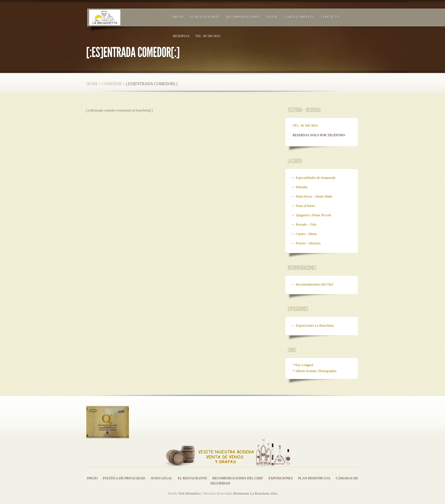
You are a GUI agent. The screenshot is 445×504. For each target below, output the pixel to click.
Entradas (302, 187)
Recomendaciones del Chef (314, 284)
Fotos (272, 17)
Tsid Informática (189, 493)
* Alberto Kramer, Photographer (315, 371)
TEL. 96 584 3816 (208, 36)
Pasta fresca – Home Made (314, 196)
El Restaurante (205, 17)
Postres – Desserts (308, 243)
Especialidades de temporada (315, 178)
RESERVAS (181, 36)
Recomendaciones (243, 17)
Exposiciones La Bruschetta (315, 325)
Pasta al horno (305, 206)
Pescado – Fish (306, 224)
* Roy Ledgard (303, 365)
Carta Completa (299, 17)
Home (92, 84)
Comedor (112, 84)
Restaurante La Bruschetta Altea (255, 493)
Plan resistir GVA (314, 478)
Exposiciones (281, 478)
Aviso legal (161, 478)
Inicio (178, 17)
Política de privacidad (124, 478)
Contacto (330, 17)
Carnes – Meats (306, 234)
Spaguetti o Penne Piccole (313, 215)
